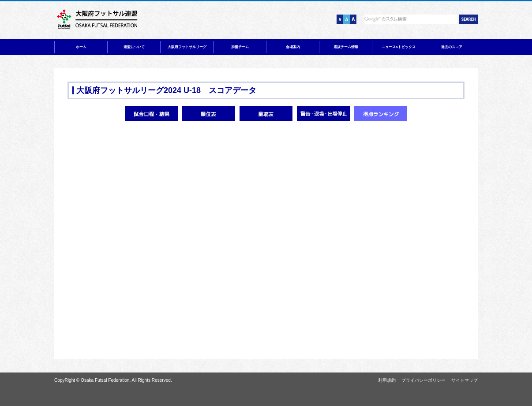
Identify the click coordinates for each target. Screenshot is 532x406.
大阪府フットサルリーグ (187, 47)
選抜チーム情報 (346, 47)
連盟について (134, 47)
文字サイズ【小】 (340, 19)
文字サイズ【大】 (353, 19)
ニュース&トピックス (399, 47)
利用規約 (387, 380)
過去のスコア (452, 47)
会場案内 (293, 47)
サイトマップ (465, 380)
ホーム (81, 47)
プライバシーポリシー (423, 380)
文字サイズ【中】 (347, 19)
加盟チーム (240, 47)
